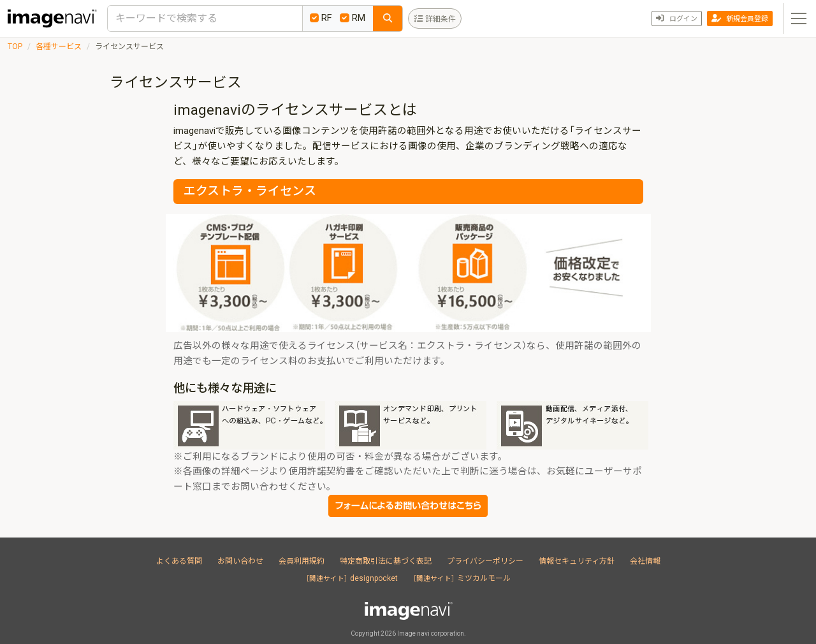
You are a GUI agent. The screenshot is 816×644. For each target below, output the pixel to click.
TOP (15, 47)
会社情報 (645, 561)
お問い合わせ (240, 561)
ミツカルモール (462, 578)
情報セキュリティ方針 (577, 561)
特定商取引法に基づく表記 (386, 561)
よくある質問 (179, 561)
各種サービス (59, 47)
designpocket (352, 578)
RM (353, 18)
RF (321, 18)
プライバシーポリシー (485, 561)
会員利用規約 (302, 561)
